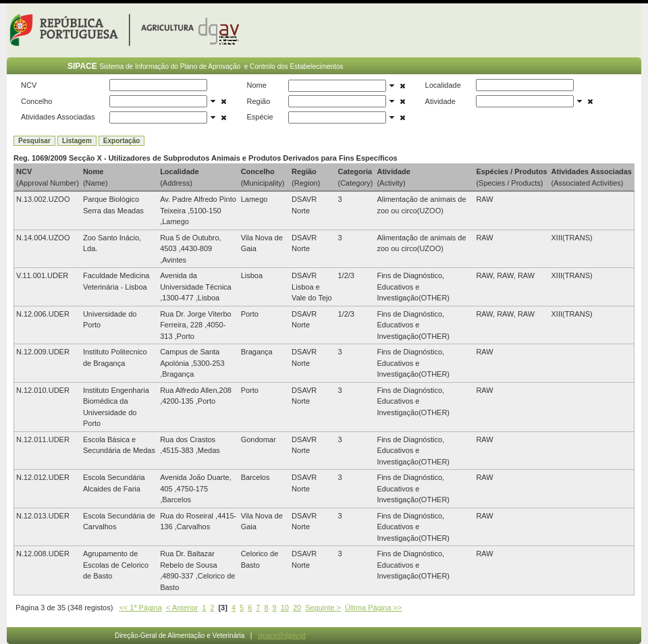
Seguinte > (323, 608)
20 (297, 608)
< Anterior (182, 608)
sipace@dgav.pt (282, 636)
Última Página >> (373, 608)
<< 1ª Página (140, 608)
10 (285, 608)
